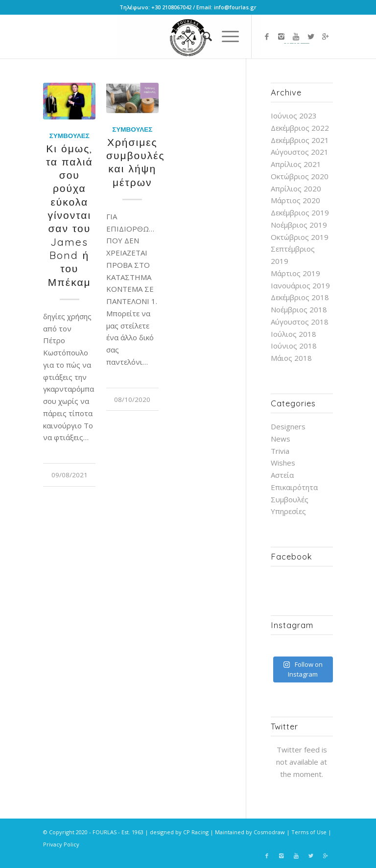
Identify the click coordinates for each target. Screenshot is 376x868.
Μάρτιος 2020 (295, 200)
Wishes (283, 463)
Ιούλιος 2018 (294, 334)
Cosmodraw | (272, 832)
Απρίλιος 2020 (296, 188)
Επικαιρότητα (294, 487)
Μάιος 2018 (291, 358)
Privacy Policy (61, 844)
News (281, 439)
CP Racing (196, 832)
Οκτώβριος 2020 (300, 176)
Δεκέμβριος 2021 (300, 140)
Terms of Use (309, 832)
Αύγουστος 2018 (300, 322)
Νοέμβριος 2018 (299, 309)
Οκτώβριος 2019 (300, 237)
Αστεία (282, 475)
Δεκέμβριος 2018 (300, 297)
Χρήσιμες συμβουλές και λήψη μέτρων (136, 162)
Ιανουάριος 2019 (300, 285)
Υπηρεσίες (288, 511)
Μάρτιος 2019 (295, 273)
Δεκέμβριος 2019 (300, 212)
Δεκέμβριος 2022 (300, 128)
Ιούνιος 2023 (294, 116)
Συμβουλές (70, 135)
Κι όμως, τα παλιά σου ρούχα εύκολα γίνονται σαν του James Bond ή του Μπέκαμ (70, 215)
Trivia (280, 451)
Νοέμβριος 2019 (299, 225)
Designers (288, 426)
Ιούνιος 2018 (294, 346)
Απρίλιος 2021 (296, 164)
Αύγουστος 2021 (300, 152)
